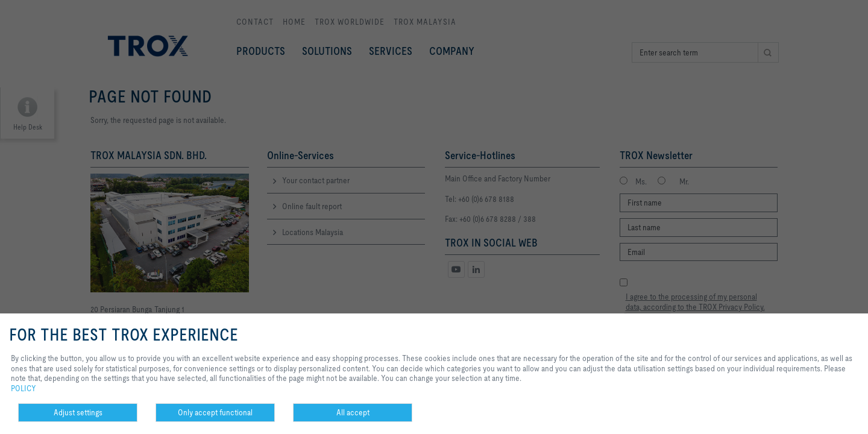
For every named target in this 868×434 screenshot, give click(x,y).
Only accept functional (215, 412)
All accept (353, 412)
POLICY (24, 388)
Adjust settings (78, 412)
